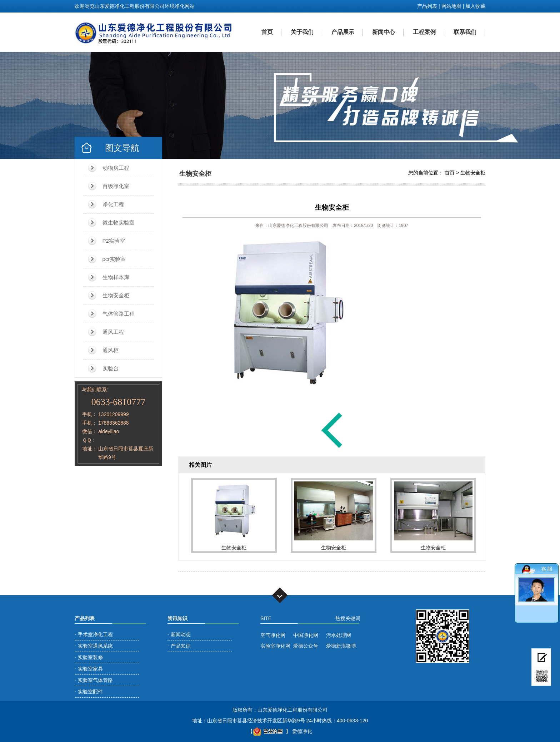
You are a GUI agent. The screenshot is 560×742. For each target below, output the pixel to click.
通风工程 (113, 332)
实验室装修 (90, 657)
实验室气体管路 (95, 680)
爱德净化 (302, 731)
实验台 (111, 368)
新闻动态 (181, 634)
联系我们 (465, 32)
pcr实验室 (114, 259)
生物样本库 (116, 277)
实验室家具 (90, 669)
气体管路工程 (119, 314)
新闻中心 (384, 32)
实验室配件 (90, 692)
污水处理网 (339, 635)
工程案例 (424, 32)
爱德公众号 (306, 646)
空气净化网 (273, 635)
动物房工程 (116, 168)
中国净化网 (306, 635)
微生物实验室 (119, 222)
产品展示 (343, 32)
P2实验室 (114, 241)
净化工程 (113, 204)
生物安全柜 (116, 295)
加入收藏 (475, 6)
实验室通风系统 (95, 646)
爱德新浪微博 (341, 646)
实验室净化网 (275, 646)
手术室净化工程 (95, 634)
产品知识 (181, 646)
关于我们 (302, 32)
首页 (267, 32)
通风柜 (111, 350)
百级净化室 (116, 186)
